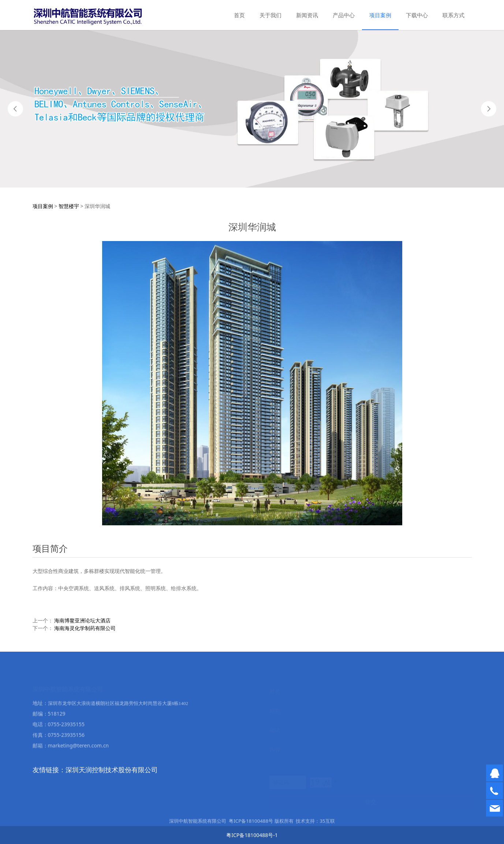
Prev (15, 109)
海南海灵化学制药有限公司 (85, 628)
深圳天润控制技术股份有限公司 (112, 770)
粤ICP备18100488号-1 (252, 835)
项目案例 (380, 15)
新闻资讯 (307, 15)
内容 (275, 749)
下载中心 (417, 15)
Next (489, 109)
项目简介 (50, 548)
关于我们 (270, 15)
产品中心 (344, 15)
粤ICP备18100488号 (251, 825)
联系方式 (453, 15)
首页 (239, 15)
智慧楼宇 (69, 206)
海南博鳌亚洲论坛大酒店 (82, 620)
